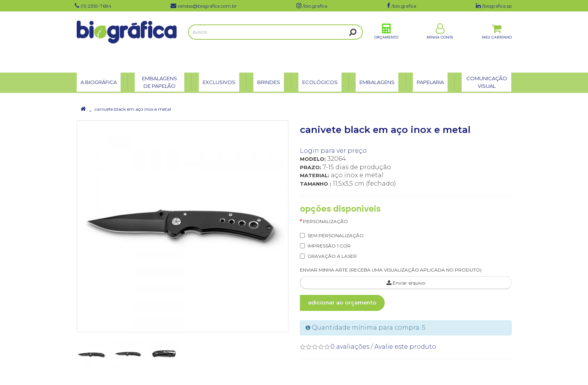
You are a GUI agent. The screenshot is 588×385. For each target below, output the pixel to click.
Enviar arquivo (406, 283)
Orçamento (386, 41)
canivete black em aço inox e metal (133, 109)
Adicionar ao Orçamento (342, 302)
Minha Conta (440, 41)
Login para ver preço (333, 151)
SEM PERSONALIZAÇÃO (336, 235)
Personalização (325, 221)
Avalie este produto (405, 347)
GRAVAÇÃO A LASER (332, 256)
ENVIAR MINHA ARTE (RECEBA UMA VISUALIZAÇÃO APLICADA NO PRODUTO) (391, 270)
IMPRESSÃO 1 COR (329, 246)
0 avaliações (350, 347)
